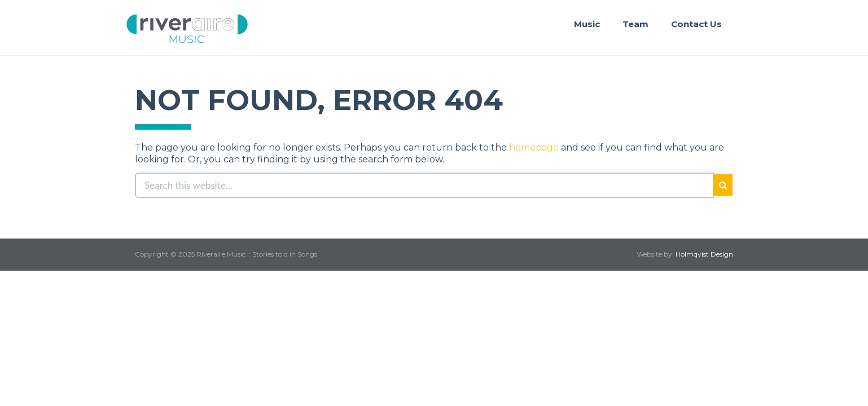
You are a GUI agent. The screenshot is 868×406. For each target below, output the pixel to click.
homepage (534, 147)
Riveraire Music (187, 29)
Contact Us (696, 24)
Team (635, 24)
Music (587, 24)
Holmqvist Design (704, 254)
